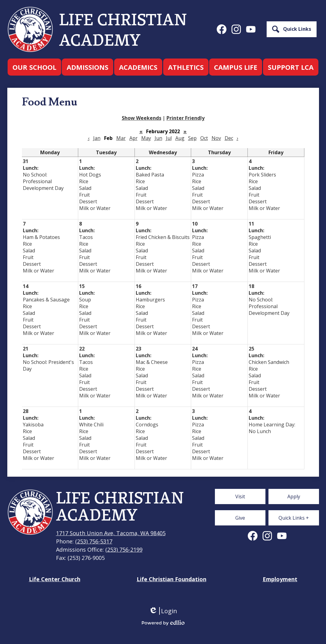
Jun (158, 138)
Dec (229, 138)
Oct (204, 138)
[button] (34, 67)
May (146, 138)
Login (163, 611)
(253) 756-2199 (124, 550)
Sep (192, 138)
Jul (169, 138)
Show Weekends (142, 118)
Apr (133, 138)
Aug (180, 138)
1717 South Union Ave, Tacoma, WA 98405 (111, 533)
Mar (121, 138)
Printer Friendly (186, 118)
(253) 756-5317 (94, 541)
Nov (216, 138)
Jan (97, 138)
